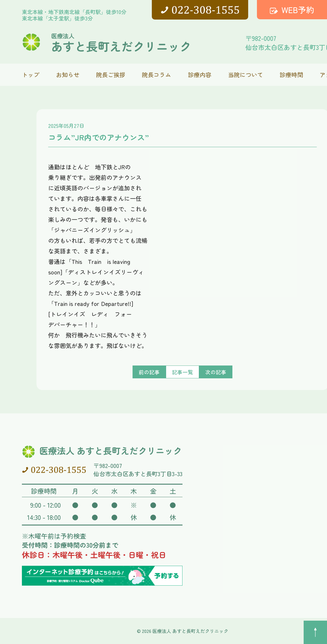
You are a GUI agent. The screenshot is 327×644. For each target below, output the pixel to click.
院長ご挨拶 (111, 75)
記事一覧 (182, 372)
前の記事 (149, 372)
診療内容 (200, 75)
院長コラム (156, 75)
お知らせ (68, 75)
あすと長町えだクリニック (121, 42)
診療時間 (291, 75)
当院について (246, 75)
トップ (31, 75)
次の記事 (216, 372)
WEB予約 (298, 10)
